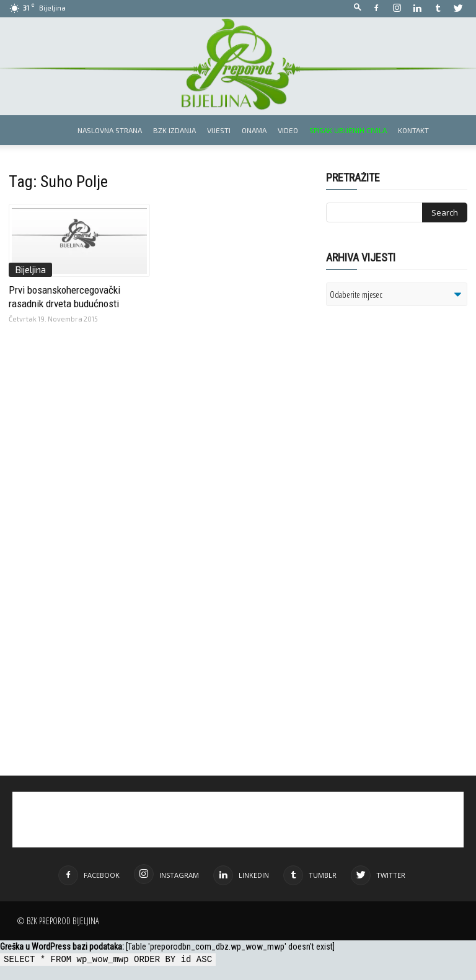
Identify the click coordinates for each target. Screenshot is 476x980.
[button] (358, 8)
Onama (254, 130)
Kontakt (413, 130)
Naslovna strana (110, 130)
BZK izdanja (174, 130)
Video (288, 130)
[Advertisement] (401, 441)
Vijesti (219, 130)
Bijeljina (30, 269)
